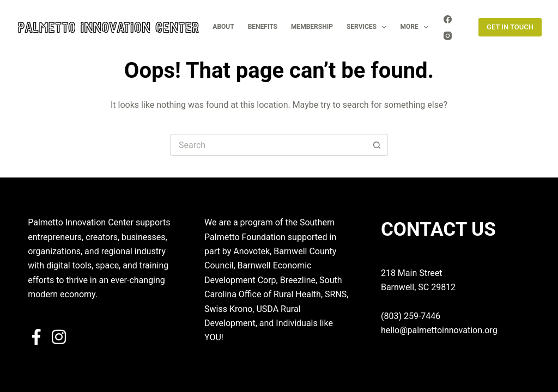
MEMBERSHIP (312, 27)
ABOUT (223, 27)
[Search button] (377, 145)
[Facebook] (448, 19)
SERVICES (369, 27)
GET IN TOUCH (510, 27)
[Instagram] (448, 36)
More (416, 27)
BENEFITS (263, 27)
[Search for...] (268, 145)
